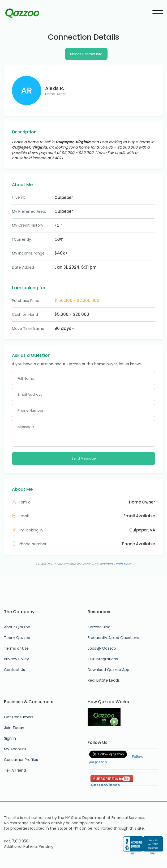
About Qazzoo (17, 627)
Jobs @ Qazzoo (102, 648)
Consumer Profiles (21, 760)
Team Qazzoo (17, 638)
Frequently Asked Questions (113, 638)
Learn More (123, 564)
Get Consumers (19, 717)
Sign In (10, 738)
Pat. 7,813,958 (16, 841)
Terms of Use (16, 648)
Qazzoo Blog (99, 627)
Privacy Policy (16, 659)
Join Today (14, 728)
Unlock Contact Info (86, 54)
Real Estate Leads (104, 680)
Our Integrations (103, 659)
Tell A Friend (15, 770)
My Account (15, 749)
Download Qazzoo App (108, 670)
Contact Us (14, 670)
